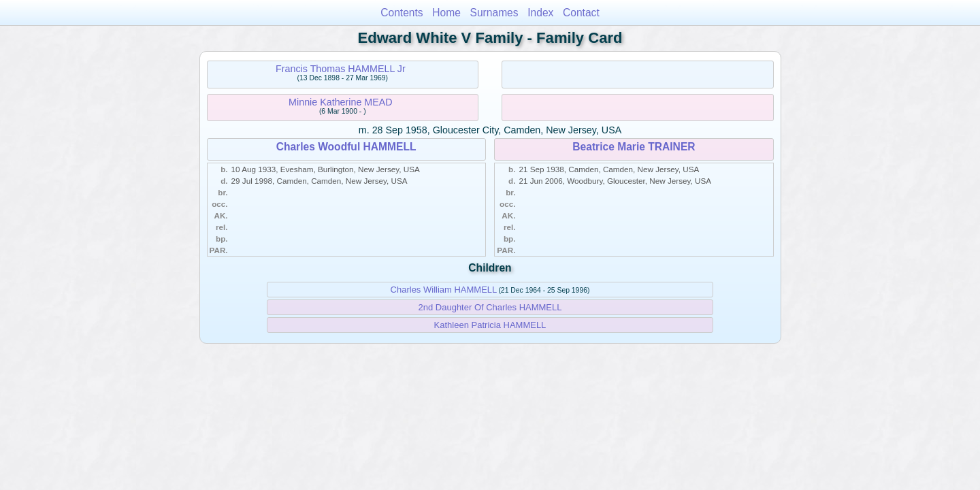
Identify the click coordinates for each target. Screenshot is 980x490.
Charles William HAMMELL (444, 290)
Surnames (494, 13)
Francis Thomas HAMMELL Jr (341, 69)
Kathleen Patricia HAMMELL (490, 325)
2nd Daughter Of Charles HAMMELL (490, 307)
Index (540, 13)
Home (446, 13)
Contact (581, 13)
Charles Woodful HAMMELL (346, 147)
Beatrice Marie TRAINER (634, 147)
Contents (402, 13)
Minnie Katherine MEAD (341, 102)
